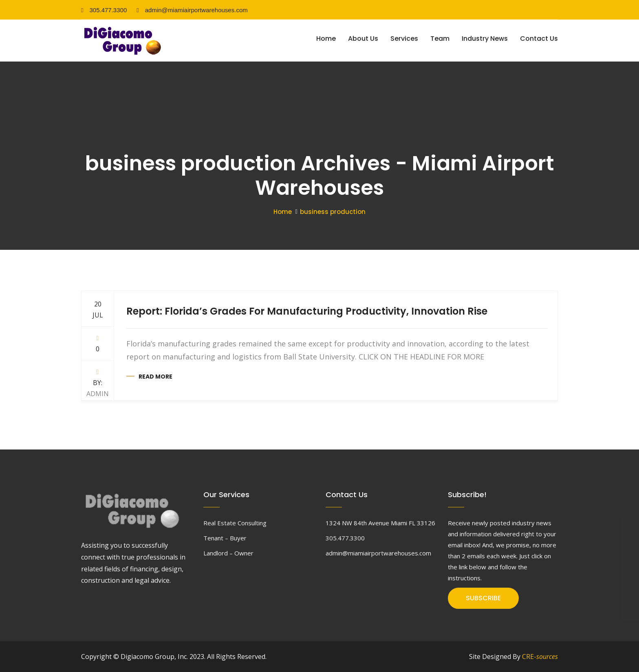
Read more (155, 377)
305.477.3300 (104, 10)
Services (404, 39)
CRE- (540, 657)
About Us (363, 39)
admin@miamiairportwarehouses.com (192, 10)
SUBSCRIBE (483, 598)
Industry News (485, 39)
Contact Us (539, 39)
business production (333, 212)
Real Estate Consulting (235, 523)
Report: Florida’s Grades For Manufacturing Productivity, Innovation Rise (307, 311)
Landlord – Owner (228, 553)
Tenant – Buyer (225, 538)
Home (326, 39)
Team (440, 39)
